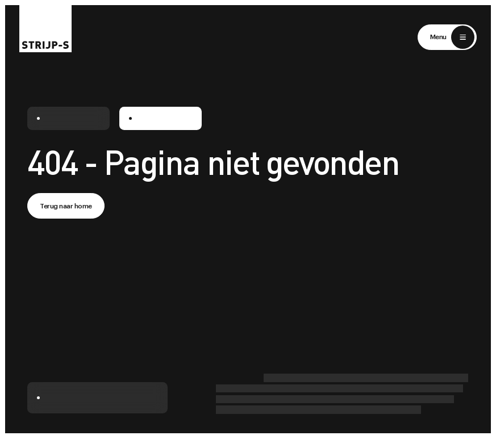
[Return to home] (45, 26)
